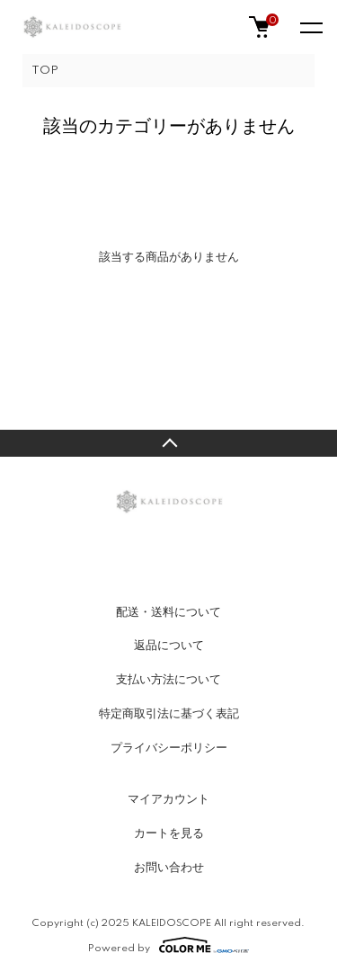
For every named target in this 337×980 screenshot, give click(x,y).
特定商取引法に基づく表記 (169, 714)
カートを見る (169, 833)
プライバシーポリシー (169, 748)
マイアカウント (168, 799)
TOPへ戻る (168, 443)
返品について (169, 646)
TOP (45, 71)
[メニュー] (310, 27)
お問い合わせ (169, 868)
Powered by (168, 945)
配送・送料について (168, 612)
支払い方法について (168, 680)
